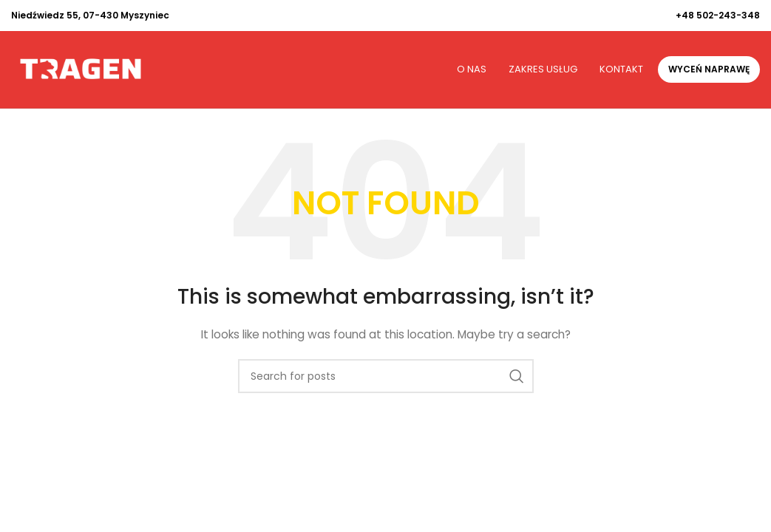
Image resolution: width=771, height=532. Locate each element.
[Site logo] (81, 69)
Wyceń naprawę (709, 69)
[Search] (386, 376)
